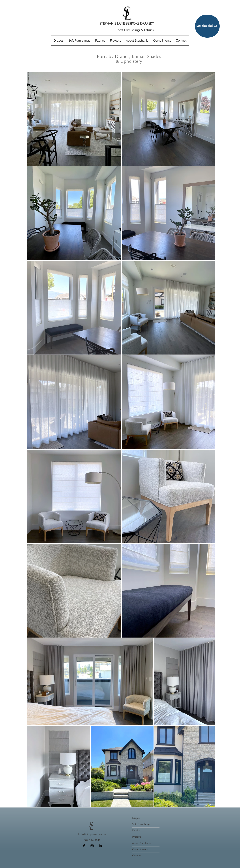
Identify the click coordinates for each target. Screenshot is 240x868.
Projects (137, 837)
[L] (92, 828)
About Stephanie (142, 843)
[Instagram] (92, 846)
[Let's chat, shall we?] (207, 26)
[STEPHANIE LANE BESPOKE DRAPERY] (127, 24)
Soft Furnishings (141, 824)
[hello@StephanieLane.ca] (92, 835)
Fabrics (136, 831)
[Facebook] (84, 846)
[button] (79, 40)
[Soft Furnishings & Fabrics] (136, 30)
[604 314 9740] (92, 841)
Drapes (136, 818)
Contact (137, 856)
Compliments (140, 850)
